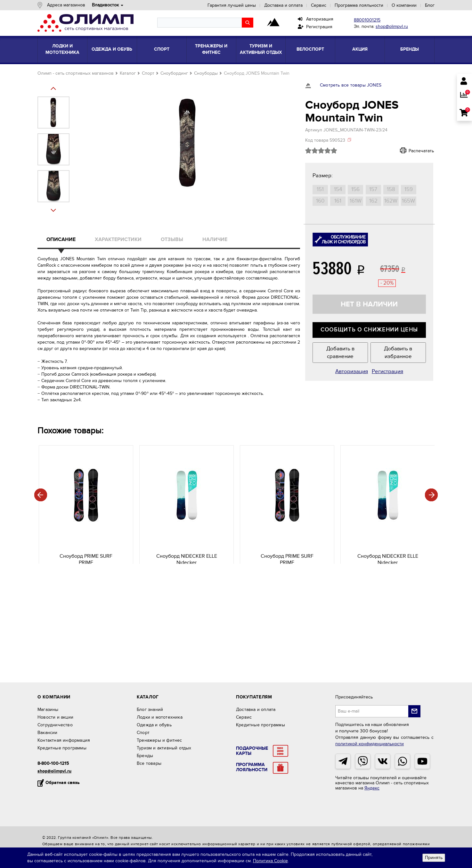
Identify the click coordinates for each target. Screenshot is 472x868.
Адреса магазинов (66, 5)
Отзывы (172, 239)
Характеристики (118, 239)
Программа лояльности (359, 5)
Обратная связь (63, 783)
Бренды (410, 49)
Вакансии (48, 733)
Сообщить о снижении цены (369, 330)
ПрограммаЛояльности (252, 767)
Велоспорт (310, 49)
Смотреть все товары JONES (351, 85)
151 (320, 189)
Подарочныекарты (252, 751)
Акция (360, 49)
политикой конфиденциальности (370, 744)
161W (356, 201)
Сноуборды (206, 73)
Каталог (128, 73)
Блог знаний (150, 709)
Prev (56, 210)
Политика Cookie (270, 861)
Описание (61, 239)
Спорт (162, 49)
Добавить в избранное (398, 353)
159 (409, 189)
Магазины (48, 709)
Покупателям (254, 697)
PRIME (85, 555)
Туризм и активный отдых (261, 49)
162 (373, 201)
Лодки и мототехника (62, 49)
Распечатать (413, 151)
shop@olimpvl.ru (392, 26)
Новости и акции (55, 717)
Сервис (319, 5)
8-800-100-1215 (53, 763)
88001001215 (367, 20)
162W (391, 201)
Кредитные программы (62, 748)
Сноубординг (174, 73)
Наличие (215, 239)
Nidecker (185, 555)
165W (408, 201)
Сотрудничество (55, 725)
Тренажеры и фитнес (211, 49)
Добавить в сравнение (340, 353)
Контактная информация (64, 740)
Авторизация (316, 19)
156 (355, 189)
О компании (404, 5)
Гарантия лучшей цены (232, 5)
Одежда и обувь (112, 49)
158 (391, 189)
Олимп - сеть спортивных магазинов (76, 73)
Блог (430, 5)
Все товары (149, 763)
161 (338, 201)
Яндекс (372, 788)
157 (373, 189)
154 (338, 189)
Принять (434, 858)
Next (56, 88)
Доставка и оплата (283, 5)
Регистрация (315, 27)
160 (320, 201)
